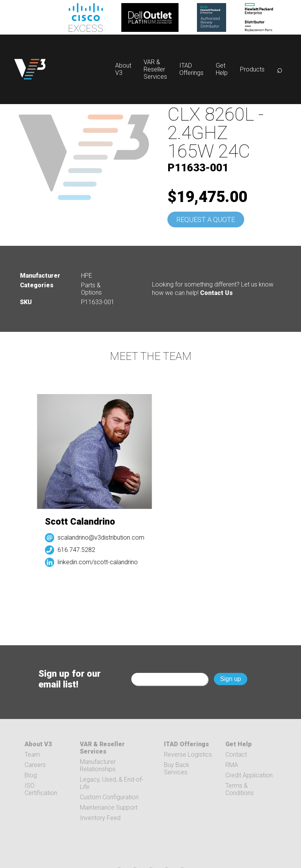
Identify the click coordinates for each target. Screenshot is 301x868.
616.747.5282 (79, 550)
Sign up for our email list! (69, 679)
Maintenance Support (109, 808)
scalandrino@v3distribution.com (103, 538)
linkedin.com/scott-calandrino (100, 562)
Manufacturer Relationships (98, 765)
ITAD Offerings (191, 69)
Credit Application (249, 775)
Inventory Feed (100, 818)
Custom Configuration (109, 797)
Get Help (222, 69)
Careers (35, 765)
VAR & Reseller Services (155, 69)
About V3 (38, 744)
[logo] (30, 69)
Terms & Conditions (240, 789)
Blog (31, 775)
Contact (236, 755)
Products (252, 69)
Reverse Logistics (188, 755)
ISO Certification (41, 789)
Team (32, 755)
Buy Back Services (177, 769)
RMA (232, 765)
